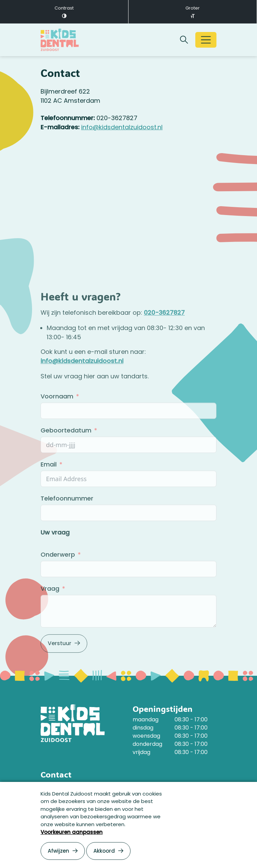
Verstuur (59, 661)
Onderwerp (59, 572)
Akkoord (104, 851)
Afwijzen (58, 851)
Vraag (50, 607)
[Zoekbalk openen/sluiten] (184, 40)
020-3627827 (164, 331)
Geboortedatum (66, 448)
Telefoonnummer (67, 516)
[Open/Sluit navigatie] (206, 40)
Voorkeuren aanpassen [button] (72, 832)
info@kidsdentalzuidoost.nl (122, 127)
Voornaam (58, 414)
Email (49, 482)
